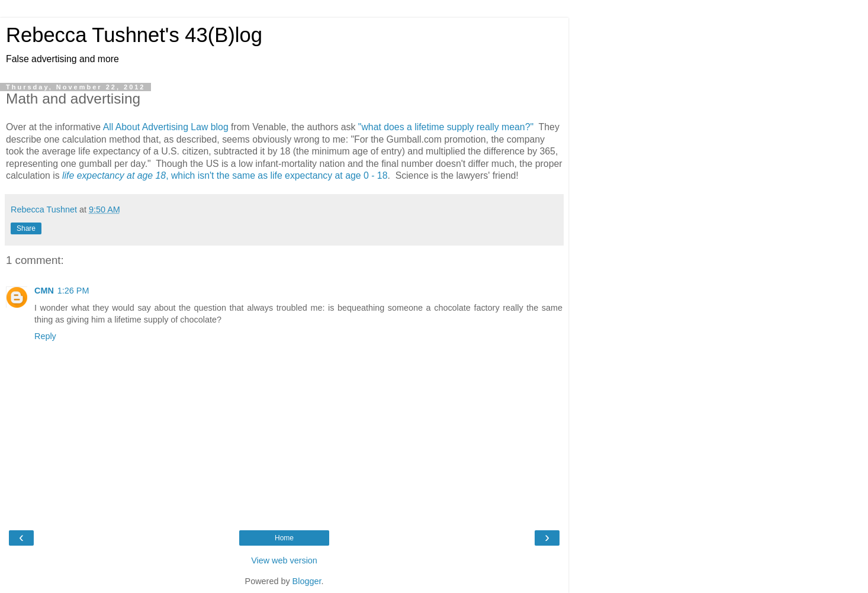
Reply (45, 336)
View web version (284, 560)
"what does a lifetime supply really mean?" (446, 127)
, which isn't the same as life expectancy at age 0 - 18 (225, 175)
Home (284, 538)
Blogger (307, 581)
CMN (44, 291)
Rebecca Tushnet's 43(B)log (134, 35)
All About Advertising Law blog (166, 127)
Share (26, 228)
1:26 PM (73, 291)
